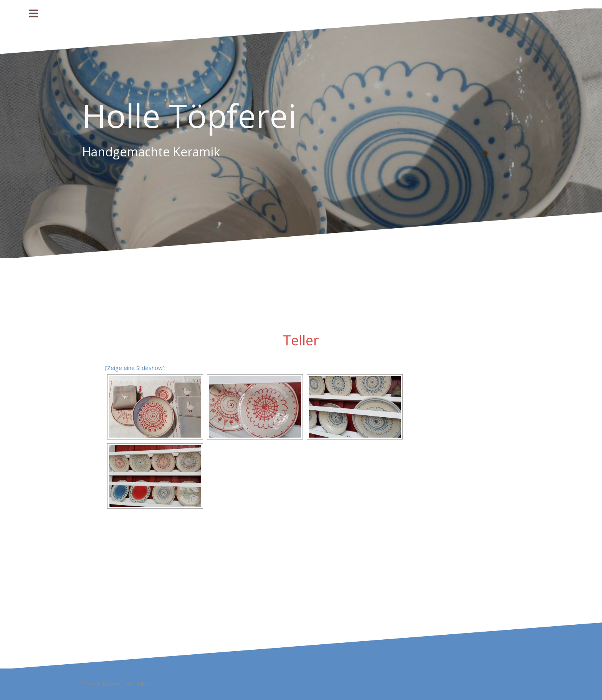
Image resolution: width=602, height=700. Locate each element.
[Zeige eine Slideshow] (135, 368)
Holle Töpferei (189, 115)
